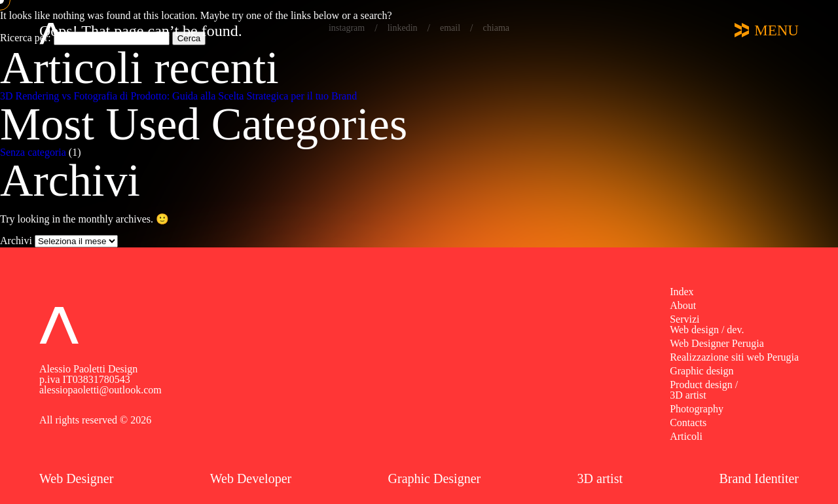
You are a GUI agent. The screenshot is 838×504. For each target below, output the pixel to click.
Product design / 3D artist (704, 390)
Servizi (684, 319)
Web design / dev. (707, 330)
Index (682, 292)
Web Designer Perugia (717, 343)
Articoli (686, 436)
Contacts (688, 423)
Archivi (16, 241)
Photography (697, 409)
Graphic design (701, 371)
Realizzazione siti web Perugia (734, 357)
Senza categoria (33, 152)
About (683, 305)
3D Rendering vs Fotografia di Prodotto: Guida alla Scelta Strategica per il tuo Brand (178, 96)
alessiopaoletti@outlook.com (100, 390)
